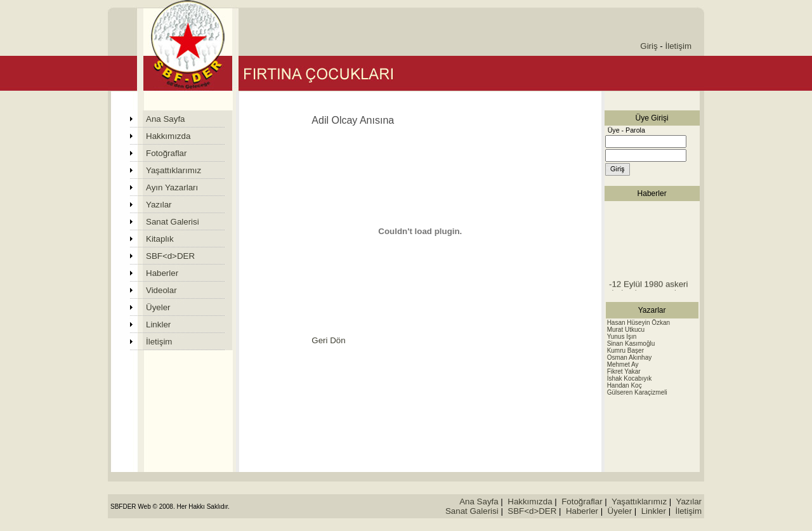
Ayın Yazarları (172, 187)
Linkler (158, 324)
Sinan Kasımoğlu (631, 344)
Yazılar (159, 205)
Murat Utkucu (626, 330)
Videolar (161, 290)
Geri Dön (328, 340)
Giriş (649, 46)
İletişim (678, 46)
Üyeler (158, 307)
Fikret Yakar (624, 371)
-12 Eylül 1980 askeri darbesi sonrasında (648, 290)
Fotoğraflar (166, 153)
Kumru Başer (625, 351)
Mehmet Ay (623, 364)
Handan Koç (625, 385)
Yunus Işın (622, 337)
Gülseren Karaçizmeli (637, 392)
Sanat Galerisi (173, 222)
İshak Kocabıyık (630, 378)
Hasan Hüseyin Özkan (639, 323)
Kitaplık (160, 239)
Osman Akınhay (630, 357)
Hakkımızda (168, 136)
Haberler (162, 273)
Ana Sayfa (166, 119)
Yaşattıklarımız (174, 170)
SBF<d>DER (170, 256)
